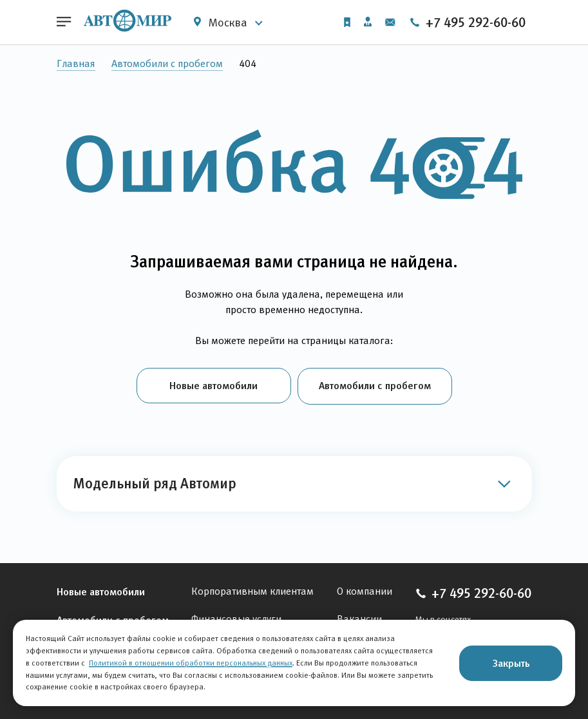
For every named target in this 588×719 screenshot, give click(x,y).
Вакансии (359, 618)
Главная (76, 63)
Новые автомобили (213, 385)
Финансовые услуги (236, 618)
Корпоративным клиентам (252, 590)
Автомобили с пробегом (167, 63)
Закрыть (511, 663)
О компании (365, 590)
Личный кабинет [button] (368, 22)
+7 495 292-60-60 (467, 23)
